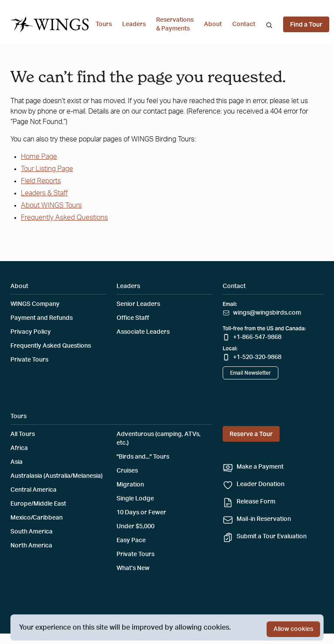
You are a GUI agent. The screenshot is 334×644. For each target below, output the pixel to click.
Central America (33, 490)
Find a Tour (306, 24)
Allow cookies (293, 629)
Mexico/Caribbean (37, 518)
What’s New (133, 568)
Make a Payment (260, 467)
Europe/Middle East (38, 504)
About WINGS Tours (51, 205)
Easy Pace (131, 540)
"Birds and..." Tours (143, 457)
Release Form (256, 502)
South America (32, 532)
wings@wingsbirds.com (267, 313)
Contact (244, 24)
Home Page (39, 157)
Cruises (127, 471)
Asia (17, 462)
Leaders (134, 24)
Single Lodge (135, 499)
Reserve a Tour (251, 434)
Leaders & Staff (44, 193)
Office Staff (133, 318)
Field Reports (41, 181)
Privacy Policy (31, 332)
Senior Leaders (138, 304)
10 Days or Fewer (141, 513)
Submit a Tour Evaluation (272, 537)
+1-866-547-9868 (257, 337)
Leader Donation (261, 484)
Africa (19, 448)
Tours (104, 24)
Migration (130, 485)
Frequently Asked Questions (64, 218)
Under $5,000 (135, 527)
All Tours (23, 434)
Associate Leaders (143, 332)
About (213, 24)
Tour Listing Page (47, 169)
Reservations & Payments (175, 24)
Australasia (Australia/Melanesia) (57, 476)
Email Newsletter (250, 373)
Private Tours (29, 360)
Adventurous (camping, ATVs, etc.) (159, 439)
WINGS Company (35, 304)
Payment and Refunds (42, 318)
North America (31, 546)
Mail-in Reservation (264, 519)
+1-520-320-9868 (257, 357)
